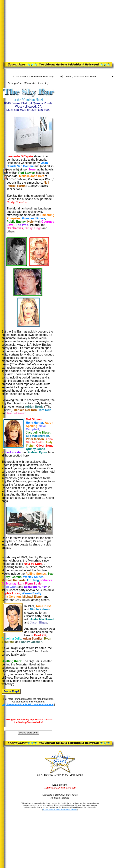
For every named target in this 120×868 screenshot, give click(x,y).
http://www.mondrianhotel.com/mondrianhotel (28, 704)
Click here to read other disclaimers (60, 810)
